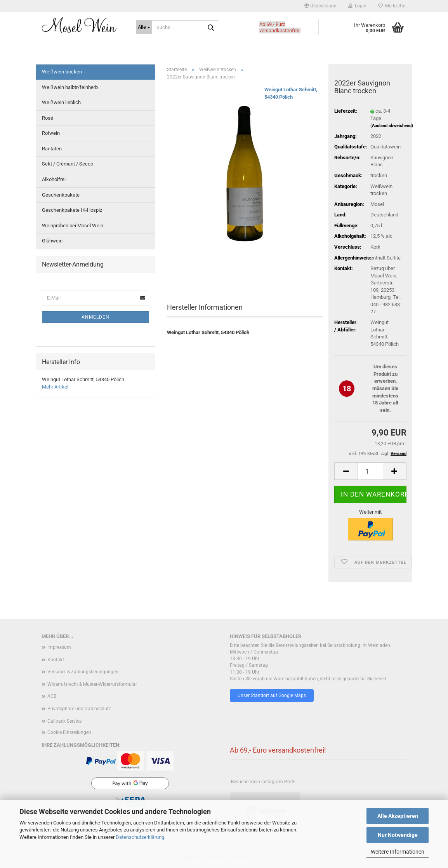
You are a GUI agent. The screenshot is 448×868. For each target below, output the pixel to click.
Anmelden (96, 317)
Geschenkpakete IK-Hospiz (72, 210)
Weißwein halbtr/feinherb (70, 87)
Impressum (59, 647)
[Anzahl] (370, 471)
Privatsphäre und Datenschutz (79, 709)
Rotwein (51, 133)
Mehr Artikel (55, 387)
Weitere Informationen (398, 852)
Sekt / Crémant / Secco (68, 164)
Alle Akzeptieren (398, 816)
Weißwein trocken (62, 72)
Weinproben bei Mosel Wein (73, 226)
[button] (320, 6)
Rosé (48, 118)
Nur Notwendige (398, 835)
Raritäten (52, 149)
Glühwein (52, 241)
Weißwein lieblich (61, 102)
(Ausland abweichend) (392, 126)
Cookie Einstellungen (69, 732)
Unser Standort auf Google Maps (272, 695)
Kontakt (56, 660)
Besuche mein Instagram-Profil (263, 782)
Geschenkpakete (61, 195)
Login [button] (357, 6)
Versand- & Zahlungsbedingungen (83, 672)
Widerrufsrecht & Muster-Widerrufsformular (92, 684)
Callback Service (64, 721)
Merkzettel (392, 6)
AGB (52, 696)
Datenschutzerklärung (140, 837)
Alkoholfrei (54, 179)
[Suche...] (144, 27)
